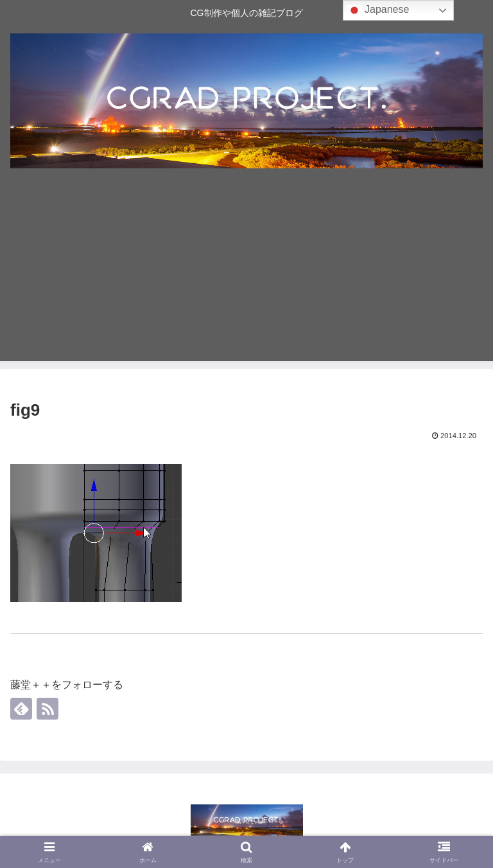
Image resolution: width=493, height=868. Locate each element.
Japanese (378, 10)
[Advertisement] (246, 271)
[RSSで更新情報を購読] (48, 709)
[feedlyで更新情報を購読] (21, 709)
